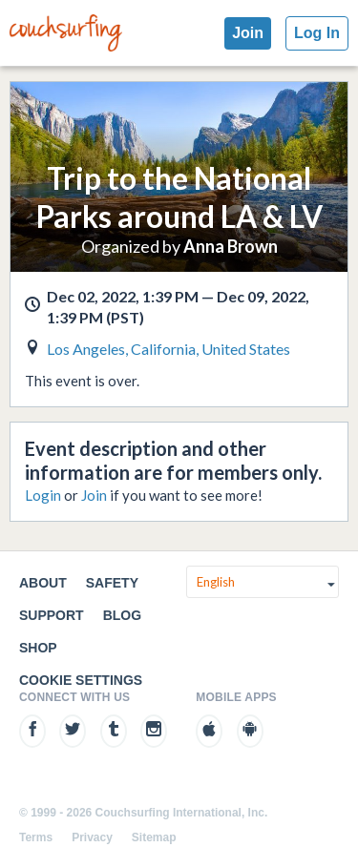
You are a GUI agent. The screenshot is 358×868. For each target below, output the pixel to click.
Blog (122, 615)
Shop (38, 648)
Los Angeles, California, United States (168, 349)
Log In (317, 33)
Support (52, 615)
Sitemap (154, 837)
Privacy (92, 837)
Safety (112, 583)
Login (43, 495)
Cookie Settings (81, 680)
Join (248, 33)
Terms (36, 837)
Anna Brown (231, 246)
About (43, 583)
